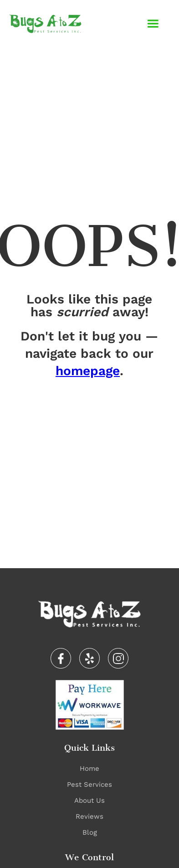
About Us (89, 800)
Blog (90, 832)
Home (89, 769)
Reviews (89, 816)
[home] (45, 24)
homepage (88, 371)
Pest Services (89, 784)
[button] (153, 24)
